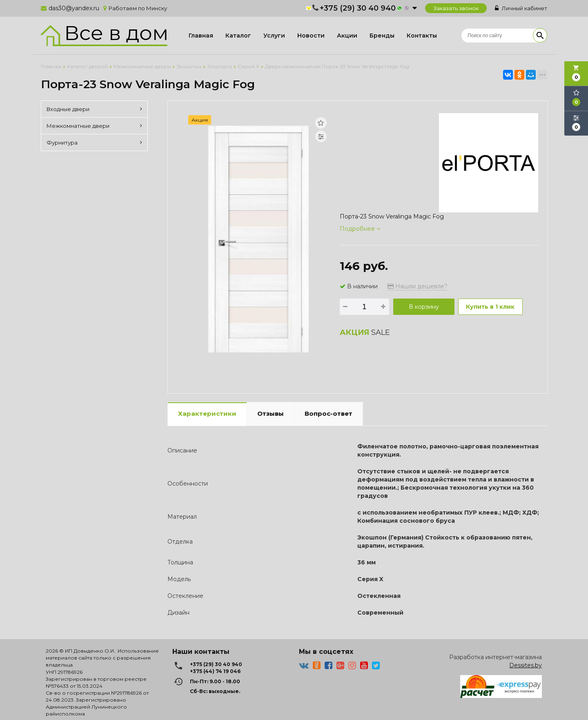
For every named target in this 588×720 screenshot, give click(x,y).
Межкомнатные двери (94, 126)
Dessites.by (526, 665)
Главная (201, 36)
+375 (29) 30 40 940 (358, 8)
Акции (347, 36)
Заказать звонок (456, 8)
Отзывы (271, 413)
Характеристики (207, 413)
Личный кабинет (521, 8)
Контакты (422, 36)
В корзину (424, 307)
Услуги (274, 36)
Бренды (382, 36)
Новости (311, 36)
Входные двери (94, 109)
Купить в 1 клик (491, 307)
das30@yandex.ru (74, 8)
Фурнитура (94, 143)
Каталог (238, 36)
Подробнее (360, 229)
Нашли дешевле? (418, 286)
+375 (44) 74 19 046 (215, 671)
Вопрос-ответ (329, 413)
